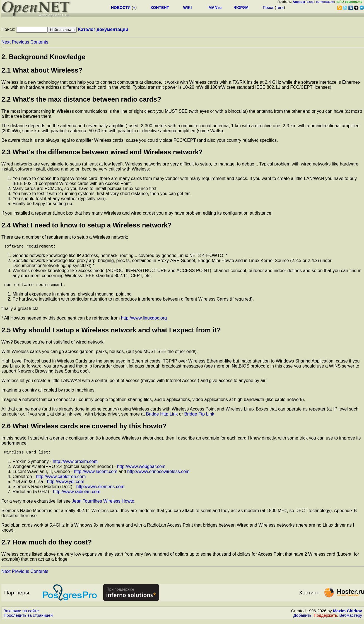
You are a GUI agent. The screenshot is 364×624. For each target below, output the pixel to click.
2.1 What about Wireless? (42, 70)
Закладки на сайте (21, 614)
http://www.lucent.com (96, 475)
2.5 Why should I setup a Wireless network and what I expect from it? (111, 332)
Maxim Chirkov (348, 614)
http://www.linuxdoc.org (144, 320)
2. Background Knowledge (43, 57)
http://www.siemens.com (101, 490)
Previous (20, 42)
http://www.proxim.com (75, 465)
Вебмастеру (351, 619)
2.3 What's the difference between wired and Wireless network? (102, 152)
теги (280, 8)
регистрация (325, 2)
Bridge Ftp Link (199, 416)
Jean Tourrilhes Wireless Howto (103, 504)
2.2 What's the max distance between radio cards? (81, 99)
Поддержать (326, 619)
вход (310, 2)
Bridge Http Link (162, 416)
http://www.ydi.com (66, 485)
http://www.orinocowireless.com (158, 475)
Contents (39, 42)
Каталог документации (103, 29)
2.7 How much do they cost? (47, 545)
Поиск (268, 8)
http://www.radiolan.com (77, 495)
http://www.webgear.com (141, 470)
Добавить (302, 619)
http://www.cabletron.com (61, 480)
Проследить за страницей (28, 619)
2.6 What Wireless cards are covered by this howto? (84, 428)
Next (6, 42)
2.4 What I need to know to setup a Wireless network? (87, 225)
